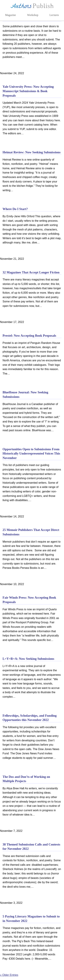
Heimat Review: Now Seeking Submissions (32, 152)
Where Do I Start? (15, 209)
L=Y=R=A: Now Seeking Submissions (28, 659)
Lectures (54, 15)
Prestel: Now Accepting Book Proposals (29, 336)
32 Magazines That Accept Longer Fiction (31, 272)
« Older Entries (9, 975)
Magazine (10, 15)
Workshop (33, 15)
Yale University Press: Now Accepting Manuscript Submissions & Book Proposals (28, 91)
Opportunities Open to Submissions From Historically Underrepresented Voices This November (31, 454)
